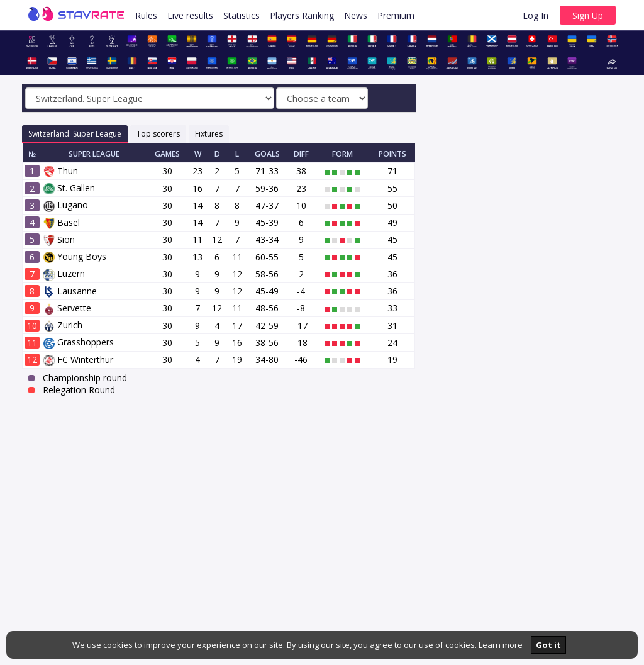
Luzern (64, 273)
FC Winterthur (78, 360)
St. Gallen (69, 188)
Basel (62, 222)
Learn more (501, 645)
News (356, 15)
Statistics (241, 15)
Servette (67, 308)
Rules (146, 15)
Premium (396, 15)
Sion (59, 239)
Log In (536, 15)
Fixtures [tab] (209, 134)
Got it (548, 645)
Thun (61, 171)
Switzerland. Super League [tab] (75, 134)
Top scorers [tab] (158, 134)
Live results (190, 15)
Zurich (63, 325)
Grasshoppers (79, 342)
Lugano (66, 205)
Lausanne (70, 291)
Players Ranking (302, 15)
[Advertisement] (528, 184)
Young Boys (75, 256)
